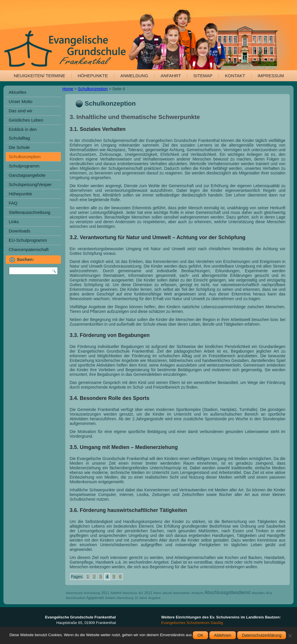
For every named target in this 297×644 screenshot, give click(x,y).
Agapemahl (95, 598)
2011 (105, 593)
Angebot (154, 598)
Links (14, 222)
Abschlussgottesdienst (228, 592)
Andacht (197, 593)
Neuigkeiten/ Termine (40, 76)
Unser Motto (21, 101)
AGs (269, 593)
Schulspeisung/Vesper (30, 184)
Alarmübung (125, 598)
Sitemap (203, 76)
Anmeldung (134, 76)
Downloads (19, 231)
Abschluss (130, 593)
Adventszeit (74, 593)
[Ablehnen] (290, 636)
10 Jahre (141, 598)
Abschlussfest (75, 598)
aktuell (167, 593)
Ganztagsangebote (27, 175)
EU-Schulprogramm (28, 240)
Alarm (157, 593)
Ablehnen (223, 635)
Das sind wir (21, 111)
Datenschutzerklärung (262, 635)
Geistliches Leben (26, 120)
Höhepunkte (93, 76)
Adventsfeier (181, 593)
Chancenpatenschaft (29, 249)
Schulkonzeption (25, 157)
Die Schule (19, 147)
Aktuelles (18, 92)
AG (141, 593)
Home (68, 89)
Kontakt (235, 76)
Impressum (271, 76)
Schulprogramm (24, 166)
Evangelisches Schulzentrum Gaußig (192, 623)
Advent (116, 593)
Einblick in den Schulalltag (23, 134)
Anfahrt (171, 76)
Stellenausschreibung (29, 212)
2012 (148, 593)
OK (200, 635)
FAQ (13, 203)
